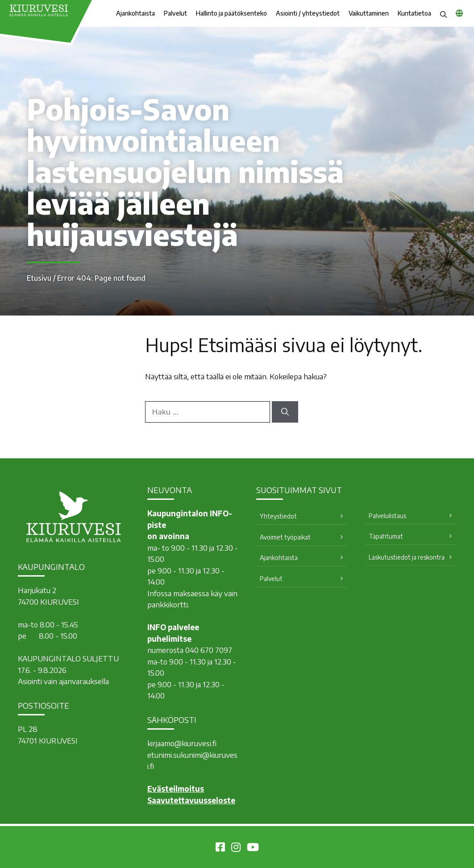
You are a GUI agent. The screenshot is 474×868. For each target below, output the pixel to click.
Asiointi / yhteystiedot (308, 13)
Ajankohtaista (135, 13)
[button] (443, 13)
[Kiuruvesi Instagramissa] (236, 848)
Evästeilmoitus (176, 789)
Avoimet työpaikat (285, 537)
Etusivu (39, 278)
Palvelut (175, 13)
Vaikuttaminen (369, 13)
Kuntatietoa (414, 13)
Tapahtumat (386, 536)
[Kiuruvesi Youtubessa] (253, 848)
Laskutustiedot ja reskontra (407, 557)
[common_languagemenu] (459, 13)
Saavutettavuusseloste (191, 800)
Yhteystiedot (278, 516)
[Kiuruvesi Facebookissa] (220, 848)
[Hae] (285, 412)
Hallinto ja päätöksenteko (231, 13)
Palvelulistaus (387, 516)
